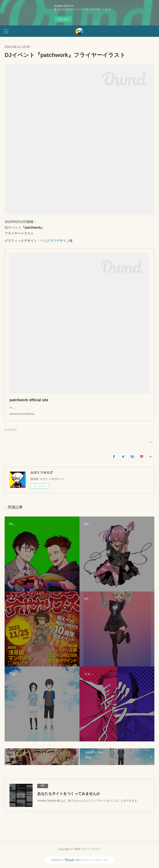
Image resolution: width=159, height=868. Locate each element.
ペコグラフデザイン (55, 241)
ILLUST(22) (11, 430)
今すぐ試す (63, 19)
